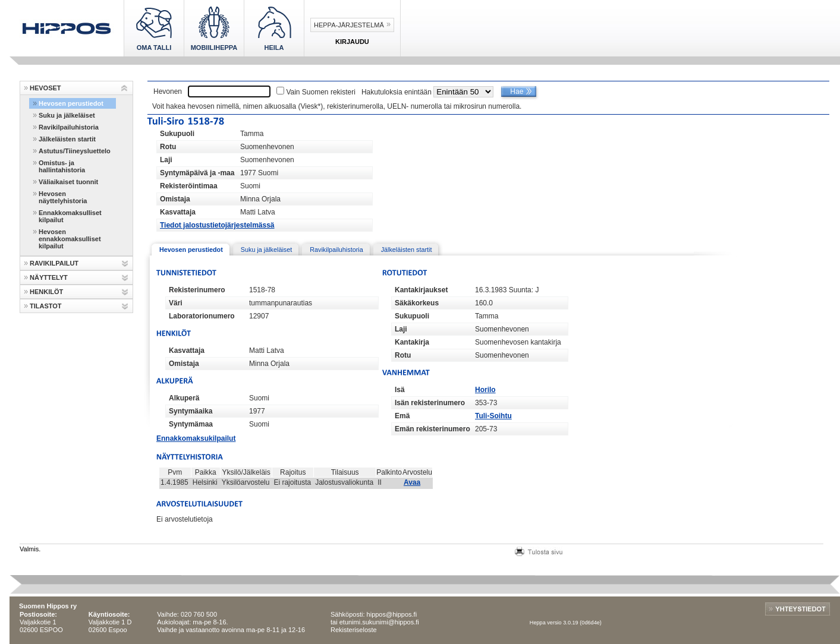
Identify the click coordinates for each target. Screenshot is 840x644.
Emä (402, 416)
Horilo (485, 390)
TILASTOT (46, 306)
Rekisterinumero (197, 290)
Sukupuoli (177, 134)
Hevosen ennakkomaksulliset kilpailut (70, 239)
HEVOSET (45, 88)
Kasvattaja (178, 212)
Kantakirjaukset (421, 290)
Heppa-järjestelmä (349, 25)
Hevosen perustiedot (71, 103)
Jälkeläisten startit (67, 139)
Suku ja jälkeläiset (67, 115)
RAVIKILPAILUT (54, 263)
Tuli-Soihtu (493, 416)
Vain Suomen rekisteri (321, 92)
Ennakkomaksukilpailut (196, 438)
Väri (176, 303)
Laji (166, 160)
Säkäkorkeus (417, 303)
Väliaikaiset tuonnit (68, 182)
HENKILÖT (46, 292)
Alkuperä (184, 398)
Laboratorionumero (202, 316)
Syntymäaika (191, 411)
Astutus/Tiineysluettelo (75, 151)
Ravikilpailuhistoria (69, 127)
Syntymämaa (191, 424)
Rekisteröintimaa (189, 186)
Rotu (168, 147)
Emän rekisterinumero (432, 429)
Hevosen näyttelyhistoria (63, 197)
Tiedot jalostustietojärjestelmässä (217, 225)
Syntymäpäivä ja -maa (197, 173)
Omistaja (175, 199)
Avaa (412, 482)
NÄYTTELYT (49, 277)
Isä (400, 390)
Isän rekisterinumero (430, 403)
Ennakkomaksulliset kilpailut (70, 216)
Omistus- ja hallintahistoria (62, 166)
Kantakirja (412, 342)
